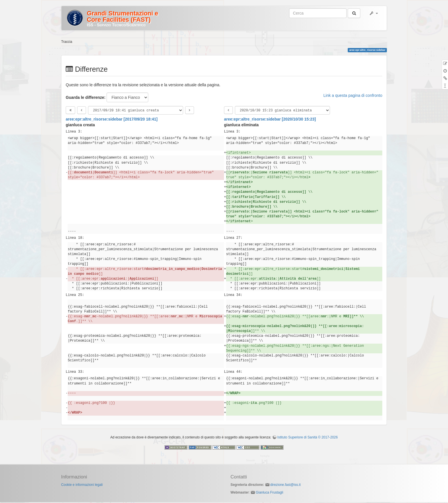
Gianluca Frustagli (269, 493)
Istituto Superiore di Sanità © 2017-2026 (307, 438)
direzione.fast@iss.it (286, 486)
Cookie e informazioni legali (82, 486)
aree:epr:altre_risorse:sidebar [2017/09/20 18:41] (112, 120)
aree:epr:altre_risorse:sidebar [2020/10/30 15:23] (270, 120)
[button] (373, 13)
